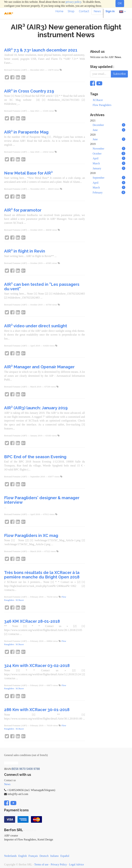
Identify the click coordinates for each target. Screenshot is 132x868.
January (109, 168)
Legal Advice (76, 864)
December (109, 125)
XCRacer (20, 600)
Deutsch (44, 856)
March (109, 163)
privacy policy (73, 2)
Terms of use (41, 864)
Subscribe (119, 74)
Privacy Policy (59, 864)
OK (120, 3)
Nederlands (10, 856)
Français (33, 856)
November (109, 148)
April (109, 158)
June (109, 130)
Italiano (54, 856)
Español (65, 856)
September (109, 178)
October (109, 153)
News (7, 784)
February (109, 192)
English (23, 856)
